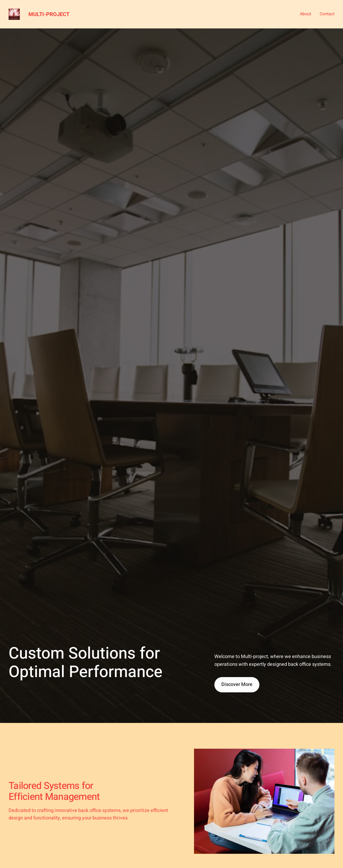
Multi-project (49, 14)
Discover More (237, 684)
